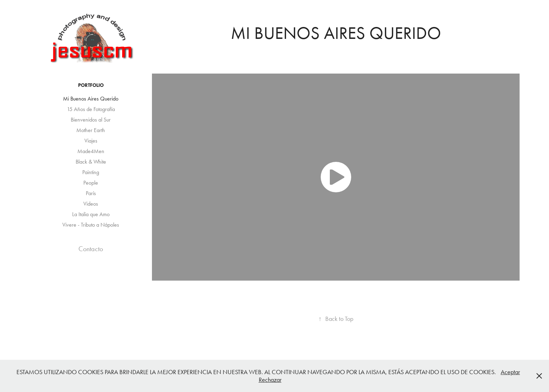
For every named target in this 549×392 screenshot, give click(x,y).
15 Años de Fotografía (91, 109)
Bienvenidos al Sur (91, 120)
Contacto (91, 249)
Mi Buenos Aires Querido (91, 99)
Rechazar (270, 380)
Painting (91, 172)
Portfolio (91, 85)
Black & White (91, 162)
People (91, 183)
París (91, 193)
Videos (91, 204)
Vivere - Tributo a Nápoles (91, 225)
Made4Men (91, 151)
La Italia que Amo (91, 214)
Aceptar (510, 372)
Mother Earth (91, 130)
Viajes (91, 141)
